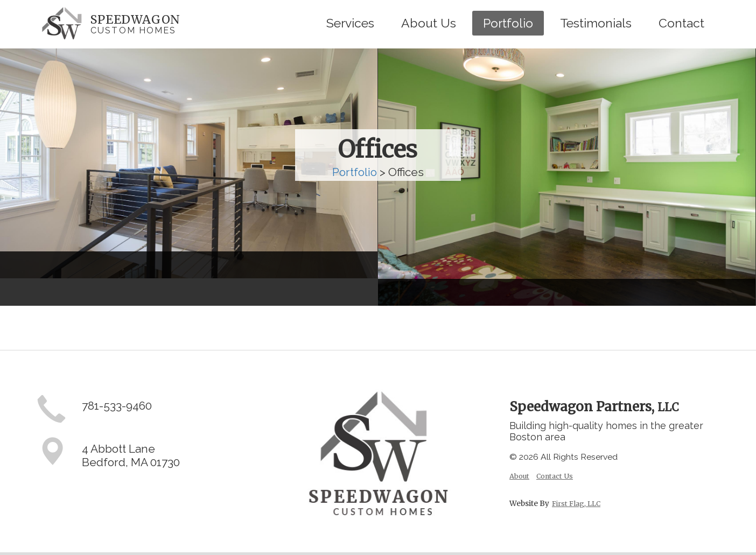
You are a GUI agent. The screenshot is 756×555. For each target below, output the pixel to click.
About (519, 476)
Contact (681, 23)
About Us (429, 23)
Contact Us (555, 476)
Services (350, 23)
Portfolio (508, 23)
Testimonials (596, 23)
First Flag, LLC (576, 504)
